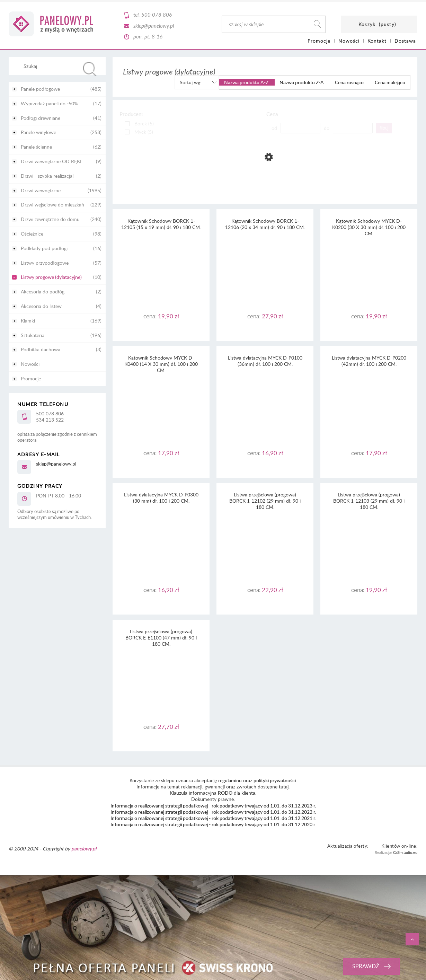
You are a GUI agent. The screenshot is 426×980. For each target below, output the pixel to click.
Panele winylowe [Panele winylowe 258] (38, 132)
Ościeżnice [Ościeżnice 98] (32, 234)
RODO (225, 793)
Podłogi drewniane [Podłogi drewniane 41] (41, 118)
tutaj (284, 787)
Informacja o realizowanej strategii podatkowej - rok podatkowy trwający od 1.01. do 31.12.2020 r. (213, 824)
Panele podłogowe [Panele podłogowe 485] (40, 89)
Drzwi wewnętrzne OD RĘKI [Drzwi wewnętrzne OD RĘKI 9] (51, 161)
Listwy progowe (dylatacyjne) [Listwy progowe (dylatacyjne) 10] (51, 277)
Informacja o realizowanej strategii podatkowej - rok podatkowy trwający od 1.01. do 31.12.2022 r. (213, 812)
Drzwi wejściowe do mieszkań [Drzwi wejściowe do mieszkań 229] (52, 205)
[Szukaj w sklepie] (59, 66)
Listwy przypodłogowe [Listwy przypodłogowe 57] (45, 263)
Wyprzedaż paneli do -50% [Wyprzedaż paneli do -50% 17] (49, 103)
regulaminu (230, 780)
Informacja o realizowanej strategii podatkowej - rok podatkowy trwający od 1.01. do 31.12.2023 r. (213, 806)
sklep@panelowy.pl (154, 26)
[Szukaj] (90, 69)
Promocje (31, 378)
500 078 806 (157, 15)
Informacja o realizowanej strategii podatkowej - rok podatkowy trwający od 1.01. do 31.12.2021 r (213, 818)
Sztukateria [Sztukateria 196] (33, 335)
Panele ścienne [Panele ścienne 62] (36, 147)
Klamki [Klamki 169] (28, 321)
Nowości (30, 364)
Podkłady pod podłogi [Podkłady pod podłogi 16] (44, 248)
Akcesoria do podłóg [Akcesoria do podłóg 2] (43, 292)
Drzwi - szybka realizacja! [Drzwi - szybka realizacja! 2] (47, 176)
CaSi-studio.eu (405, 852)
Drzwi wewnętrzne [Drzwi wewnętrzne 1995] (41, 190)
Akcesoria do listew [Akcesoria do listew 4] (41, 306)
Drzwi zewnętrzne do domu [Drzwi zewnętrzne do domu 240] (50, 219)
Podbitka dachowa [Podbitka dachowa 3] (41, 349)
